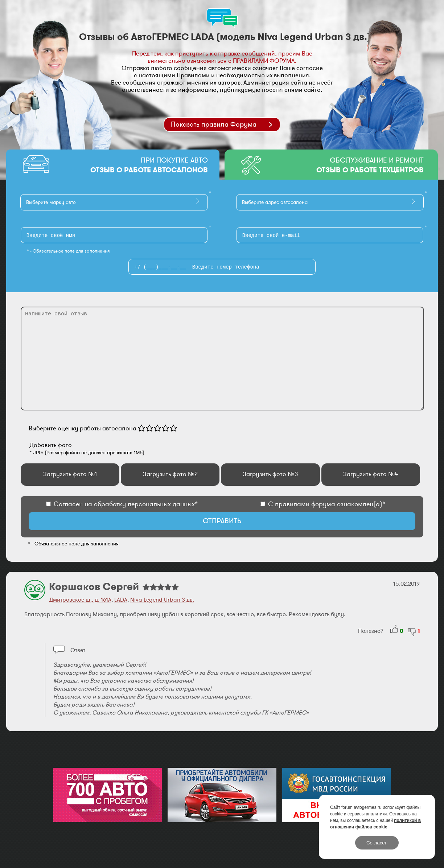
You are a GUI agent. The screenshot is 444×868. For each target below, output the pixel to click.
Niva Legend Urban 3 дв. (162, 600)
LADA (121, 600)
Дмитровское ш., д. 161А (80, 600)
